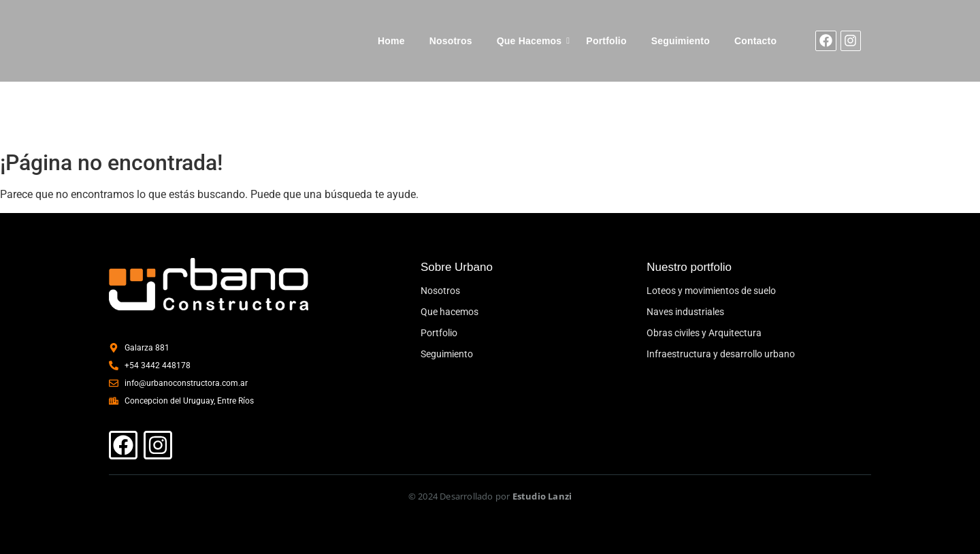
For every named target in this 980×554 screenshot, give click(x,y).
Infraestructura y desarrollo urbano (721, 354)
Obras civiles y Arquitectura (704, 333)
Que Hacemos (529, 41)
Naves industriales (685, 312)
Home (391, 41)
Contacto (755, 41)
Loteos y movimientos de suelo (711, 291)
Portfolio (606, 41)
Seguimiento (681, 41)
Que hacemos (450, 312)
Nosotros (451, 41)
